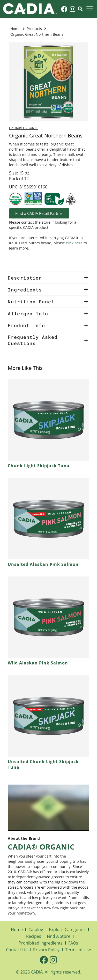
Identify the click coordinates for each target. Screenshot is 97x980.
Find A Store (59, 936)
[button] (48, 278)
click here (74, 243)
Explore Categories (67, 930)
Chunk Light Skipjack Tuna (39, 466)
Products (34, 29)
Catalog (36, 930)
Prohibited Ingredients (41, 943)
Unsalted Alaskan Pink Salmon (43, 564)
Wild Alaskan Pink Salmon (38, 663)
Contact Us (17, 950)
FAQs (73, 943)
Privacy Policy (46, 950)
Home (15, 29)
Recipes (34, 936)
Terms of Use (78, 950)
